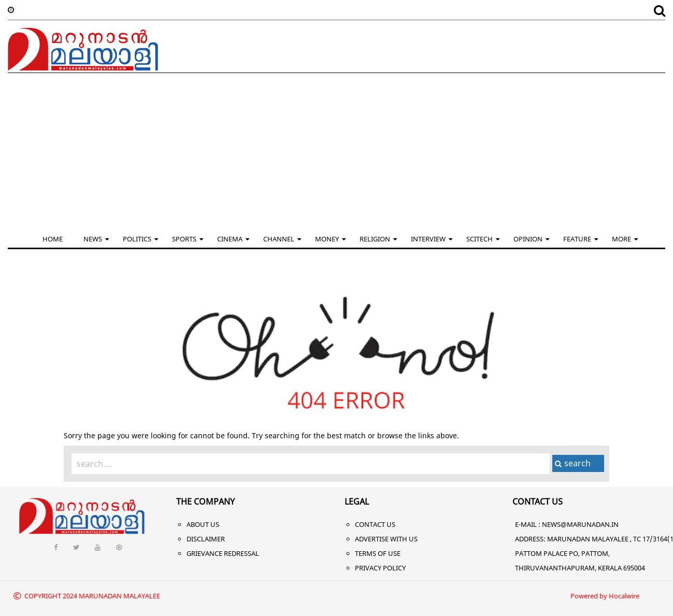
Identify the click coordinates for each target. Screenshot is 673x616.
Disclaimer (206, 539)
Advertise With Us (386, 539)
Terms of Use (378, 553)
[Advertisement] (337, 151)
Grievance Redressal (223, 553)
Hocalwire (624, 596)
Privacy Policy (380, 568)
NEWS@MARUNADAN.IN (580, 524)
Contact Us (375, 524)
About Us (203, 524)
